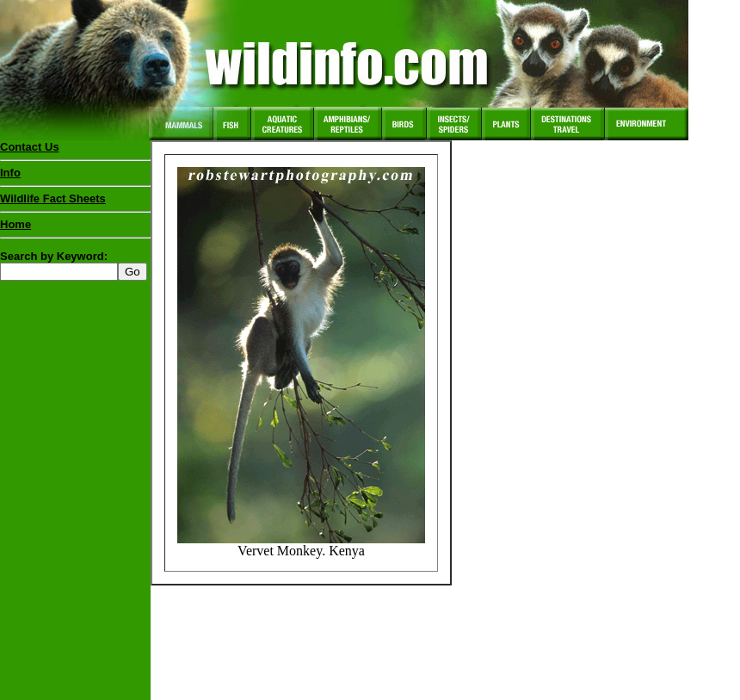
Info (10, 173)
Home (15, 224)
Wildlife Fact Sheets (75, 202)
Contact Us (30, 147)
